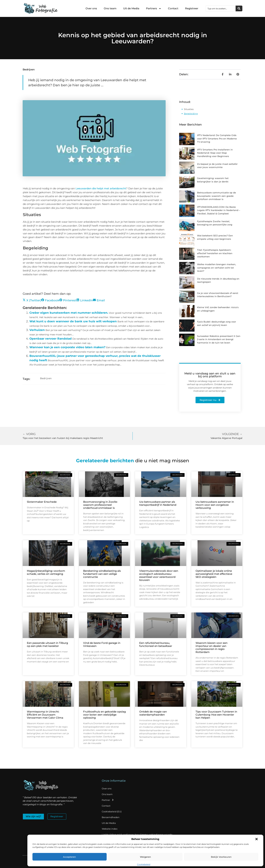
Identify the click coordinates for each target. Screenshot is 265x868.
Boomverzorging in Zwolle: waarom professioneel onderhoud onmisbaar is (100, 505)
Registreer (192, 8)
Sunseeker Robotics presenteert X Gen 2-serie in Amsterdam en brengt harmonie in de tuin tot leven (219, 339)
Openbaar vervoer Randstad (51, 339)
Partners (154, 9)
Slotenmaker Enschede (42, 502)
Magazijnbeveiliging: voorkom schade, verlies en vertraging (46, 572)
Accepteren (69, 857)
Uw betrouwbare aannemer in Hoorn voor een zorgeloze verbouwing (215, 505)
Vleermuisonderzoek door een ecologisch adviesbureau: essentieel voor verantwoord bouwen (159, 575)
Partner (108, 800)
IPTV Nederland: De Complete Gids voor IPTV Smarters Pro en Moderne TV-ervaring (217, 138)
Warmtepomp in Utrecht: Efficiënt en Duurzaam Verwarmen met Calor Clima (45, 715)
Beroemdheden (111, 817)
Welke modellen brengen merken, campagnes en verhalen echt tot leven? (216, 268)
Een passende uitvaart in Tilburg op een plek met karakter (47, 644)
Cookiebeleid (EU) (112, 811)
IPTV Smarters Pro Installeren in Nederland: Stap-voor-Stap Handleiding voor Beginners (215, 153)
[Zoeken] (239, 8)
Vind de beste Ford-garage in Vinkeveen (102, 644)
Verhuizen (37, 330)
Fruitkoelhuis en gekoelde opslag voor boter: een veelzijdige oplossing (104, 715)
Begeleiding (191, 114)
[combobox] (221, 8)
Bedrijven (29, 69)
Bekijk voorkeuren (221, 857)
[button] (257, 839)
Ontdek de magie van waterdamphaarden (153, 713)
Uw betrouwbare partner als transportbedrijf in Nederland (158, 503)
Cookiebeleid (144, 864)
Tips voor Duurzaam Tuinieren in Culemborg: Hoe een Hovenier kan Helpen (216, 715)
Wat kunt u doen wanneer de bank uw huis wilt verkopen (73, 321)
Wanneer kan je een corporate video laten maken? (67, 347)
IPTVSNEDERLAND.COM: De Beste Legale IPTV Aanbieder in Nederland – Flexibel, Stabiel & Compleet (219, 210)
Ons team (110, 8)
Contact (173, 8)
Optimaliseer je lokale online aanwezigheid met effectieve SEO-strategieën (214, 574)
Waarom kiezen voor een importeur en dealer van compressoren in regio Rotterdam (212, 647)
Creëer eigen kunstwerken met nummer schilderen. (69, 313)
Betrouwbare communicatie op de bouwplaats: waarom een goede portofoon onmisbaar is (216, 196)
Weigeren (145, 857)
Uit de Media (131, 8)
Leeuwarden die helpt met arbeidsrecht (100, 188)
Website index (110, 829)
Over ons (91, 8)
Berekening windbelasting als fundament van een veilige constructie (102, 574)
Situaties (189, 109)
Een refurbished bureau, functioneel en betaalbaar (156, 644)
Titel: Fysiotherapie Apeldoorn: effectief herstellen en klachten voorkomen (215, 253)
